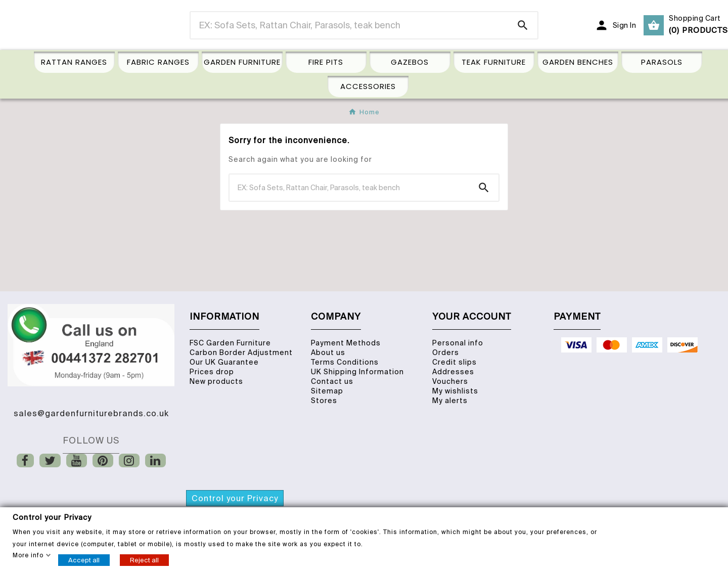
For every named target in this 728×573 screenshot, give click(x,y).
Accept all (84, 560)
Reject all (144, 560)
